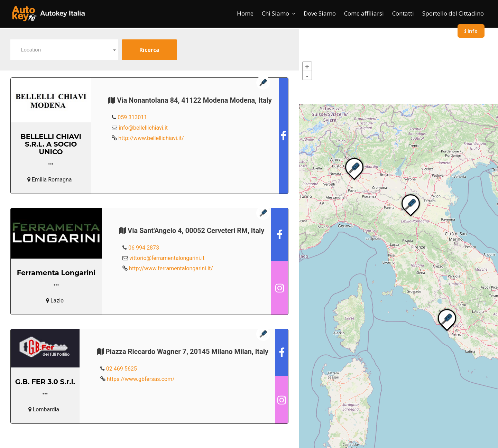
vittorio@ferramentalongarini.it (167, 258)
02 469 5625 (122, 369)
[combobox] (64, 50)
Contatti (403, 13)
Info (471, 31)
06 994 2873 (144, 248)
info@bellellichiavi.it (143, 128)
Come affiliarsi (364, 13)
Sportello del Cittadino (453, 13)
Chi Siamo (275, 13)
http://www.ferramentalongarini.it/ (171, 268)
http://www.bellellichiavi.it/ (151, 138)
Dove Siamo (320, 13)
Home (245, 13)
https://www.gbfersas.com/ (141, 379)
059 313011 (132, 117)
